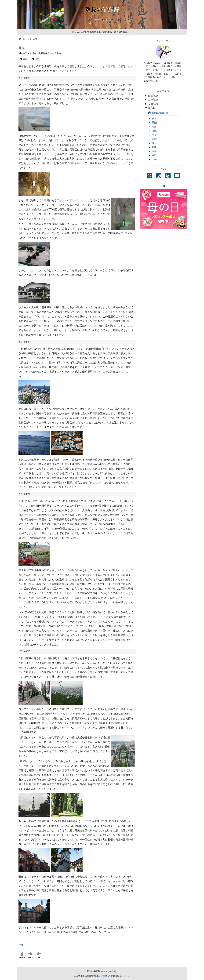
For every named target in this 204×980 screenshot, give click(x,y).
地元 (154, 143)
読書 (154, 127)
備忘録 (152, 108)
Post (21, 945)
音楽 (154, 151)
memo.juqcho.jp (158, 113)
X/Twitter (103, 976)
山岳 (37, 59)
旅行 (25, 59)
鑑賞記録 (153, 96)
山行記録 (153, 100)
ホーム (24, 39)
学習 (154, 135)
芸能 (154, 139)
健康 (154, 147)
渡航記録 (153, 104)
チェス (155, 118)
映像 (154, 131)
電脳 (154, 123)
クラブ (87, 821)
